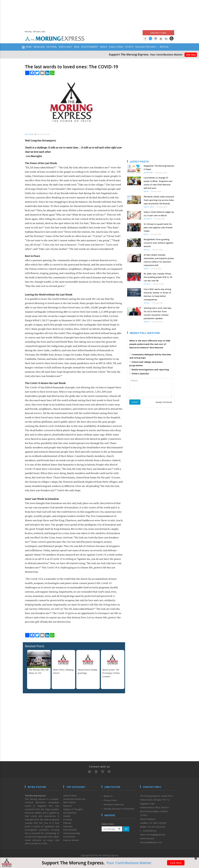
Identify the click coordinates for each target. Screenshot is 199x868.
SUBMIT (135, 402)
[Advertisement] (99, 14)
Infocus (164, 47)
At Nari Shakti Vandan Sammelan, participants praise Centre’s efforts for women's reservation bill (159, 260)
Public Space (116, 47)
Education (68, 826)
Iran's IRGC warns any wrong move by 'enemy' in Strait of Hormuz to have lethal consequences (157, 294)
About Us (108, 796)
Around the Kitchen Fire (74, 799)
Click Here (191, 55)
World (104, 47)
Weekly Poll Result (164, 402)
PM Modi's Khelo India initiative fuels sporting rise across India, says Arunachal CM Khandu (159, 200)
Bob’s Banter (70, 802)
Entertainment (90, 47)
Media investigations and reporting (149, 369)
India (77, 47)
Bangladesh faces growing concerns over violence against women (159, 243)
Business (148, 219)
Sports (129, 47)
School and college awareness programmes (146, 364)
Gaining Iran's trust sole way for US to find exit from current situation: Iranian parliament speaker (158, 313)
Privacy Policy (110, 800)
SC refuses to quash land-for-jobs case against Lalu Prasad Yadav (158, 227)
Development (70, 813)
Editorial (52, 47)
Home (29, 47)
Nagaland (39, 47)
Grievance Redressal (114, 804)
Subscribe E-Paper (158, 33)
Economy (68, 819)
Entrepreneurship (72, 833)
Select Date (108, 824)
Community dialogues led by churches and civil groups (150, 356)
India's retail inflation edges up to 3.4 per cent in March (159, 214)
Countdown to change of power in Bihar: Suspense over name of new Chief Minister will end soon (158, 183)
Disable (67, 816)
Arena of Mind (70, 796)
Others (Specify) (139, 373)
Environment (69, 837)
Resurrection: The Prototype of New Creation (111, 673)
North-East (66, 47)
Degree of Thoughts (73, 809)
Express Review (71, 840)
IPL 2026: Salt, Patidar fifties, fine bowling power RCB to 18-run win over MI (158, 277)
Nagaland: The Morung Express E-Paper (159, 168)
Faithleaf (29, 134)
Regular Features (147, 47)
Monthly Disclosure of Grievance (119, 809)
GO (126, 829)
